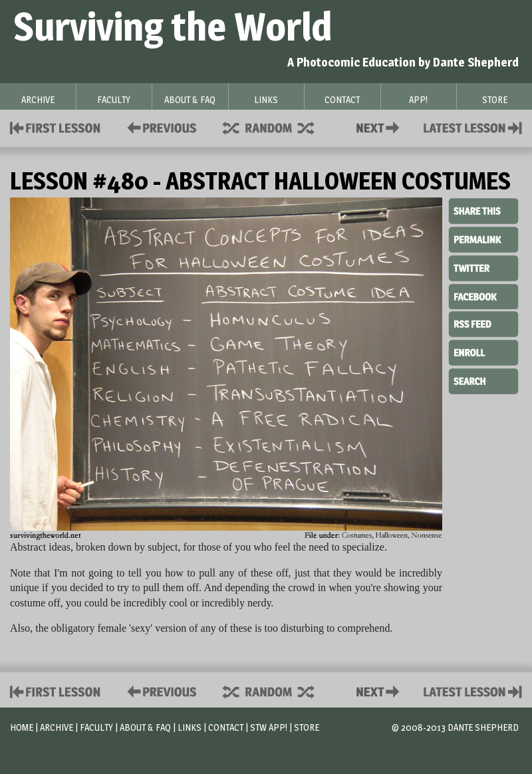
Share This (483, 211)
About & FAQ (145, 727)
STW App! (269, 727)
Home (22, 727)
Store (307, 727)
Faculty (96, 727)
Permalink (483, 239)
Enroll (483, 351)
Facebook (483, 295)
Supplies (277, 127)
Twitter (483, 267)
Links (190, 727)
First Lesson (56, 127)
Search (483, 380)
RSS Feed (483, 323)
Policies (159, 127)
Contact (380, 127)
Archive (57, 727)
